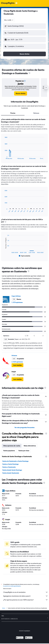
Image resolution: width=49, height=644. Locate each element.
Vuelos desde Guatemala (11, 473)
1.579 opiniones (17, 302)
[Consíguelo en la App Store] (29, 639)
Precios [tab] (13, 113)
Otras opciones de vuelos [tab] (12, 446)
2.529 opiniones (17, 362)
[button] (24, 26)
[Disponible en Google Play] (20, 639)
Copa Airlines (16, 296)
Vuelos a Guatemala (9, 467)
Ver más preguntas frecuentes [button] (24, 427)
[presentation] (29, 73)
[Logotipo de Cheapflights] (8, 3)
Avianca (14, 355)
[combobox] (9, 20)
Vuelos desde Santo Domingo (12, 470)
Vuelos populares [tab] (9, 451)
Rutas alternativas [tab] (30, 446)
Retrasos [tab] (36, 113)
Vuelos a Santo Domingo (10, 464)
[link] (21, 93)
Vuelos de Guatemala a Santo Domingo (15, 461)
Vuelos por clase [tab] (24, 451)
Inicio (4, 609)
